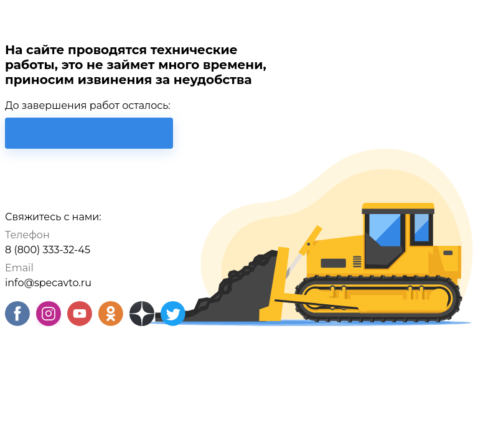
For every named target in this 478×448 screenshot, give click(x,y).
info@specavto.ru (48, 283)
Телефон (27, 235)
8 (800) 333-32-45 (48, 250)
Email (19, 268)
